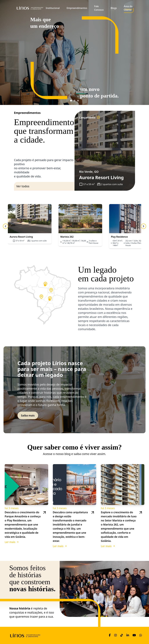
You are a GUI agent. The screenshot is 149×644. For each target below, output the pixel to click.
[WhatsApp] (141, 635)
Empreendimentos (77, 8)
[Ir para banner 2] (74, 101)
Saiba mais (28, 415)
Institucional (53, 8)
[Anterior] (6, 226)
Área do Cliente (128, 8)
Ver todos (23, 186)
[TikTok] (122, 635)
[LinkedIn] (128, 635)
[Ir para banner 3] (78, 101)
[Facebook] (110, 635)
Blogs (114, 8)
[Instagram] (116, 635)
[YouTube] (134, 635)
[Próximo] (143, 226)
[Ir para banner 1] (71, 101)
